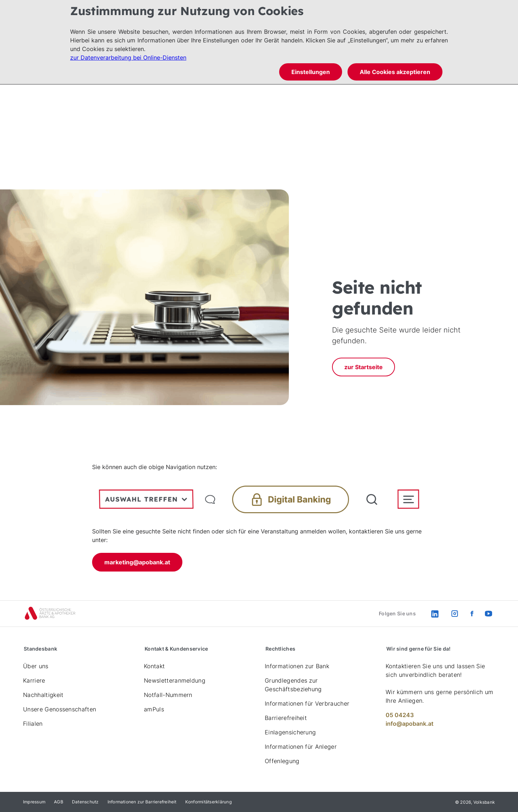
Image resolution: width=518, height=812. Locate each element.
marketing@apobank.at (137, 562)
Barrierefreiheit (286, 718)
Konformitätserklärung (208, 802)
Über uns (36, 666)
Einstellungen (311, 72)
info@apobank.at (410, 724)
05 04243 (400, 715)
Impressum (34, 802)
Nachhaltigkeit (43, 695)
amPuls (154, 709)
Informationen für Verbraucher (307, 703)
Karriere (34, 680)
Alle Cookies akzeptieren (395, 72)
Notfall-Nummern (168, 695)
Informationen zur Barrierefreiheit (142, 802)
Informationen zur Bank (297, 666)
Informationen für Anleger (301, 747)
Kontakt (154, 666)
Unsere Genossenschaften (60, 709)
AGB (59, 802)
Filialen (33, 724)
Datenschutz (85, 802)
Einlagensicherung (290, 732)
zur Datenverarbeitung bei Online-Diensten (128, 58)
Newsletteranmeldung (175, 680)
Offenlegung (282, 761)
